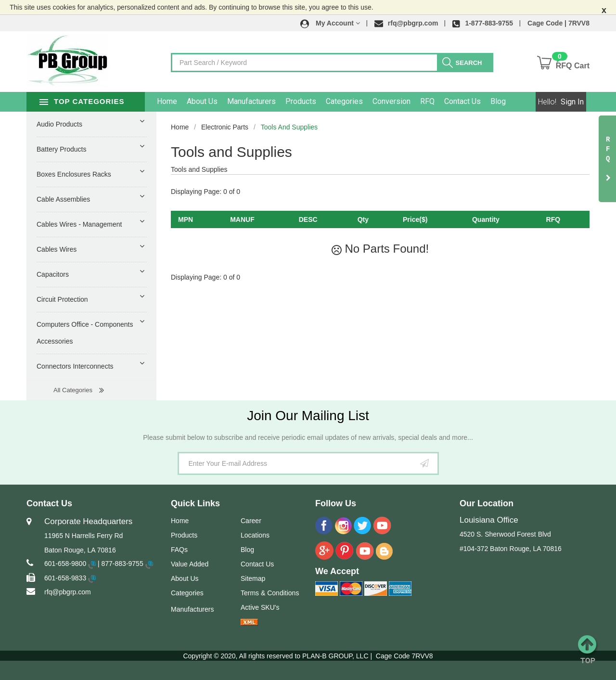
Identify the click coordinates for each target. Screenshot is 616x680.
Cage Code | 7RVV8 (558, 23)
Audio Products (59, 124)
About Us (214, 101)
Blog (510, 101)
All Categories (73, 390)
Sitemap (253, 578)
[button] (330, 23)
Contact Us (474, 101)
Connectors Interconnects (75, 366)
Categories (356, 101)
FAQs (179, 550)
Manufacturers (263, 101)
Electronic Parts (225, 127)
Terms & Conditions (270, 593)
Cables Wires (57, 249)
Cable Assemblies (63, 199)
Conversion (403, 101)
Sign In (572, 102)
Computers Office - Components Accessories (85, 333)
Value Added (190, 564)
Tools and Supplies (289, 127)
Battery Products (62, 149)
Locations (255, 535)
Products (312, 101)
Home (179, 101)
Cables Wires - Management (79, 224)
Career (251, 521)
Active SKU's (260, 607)
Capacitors (53, 274)
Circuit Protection (62, 299)
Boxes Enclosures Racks (74, 174)
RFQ (439, 101)
